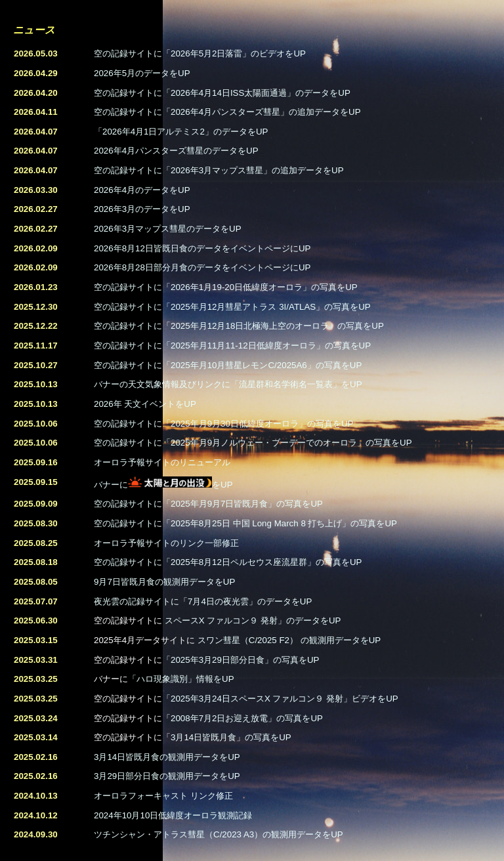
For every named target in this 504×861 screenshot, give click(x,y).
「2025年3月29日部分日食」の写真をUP (241, 660)
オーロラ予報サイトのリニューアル (162, 462)
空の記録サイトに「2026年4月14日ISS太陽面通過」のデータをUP (222, 93)
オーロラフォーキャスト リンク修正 (163, 796)
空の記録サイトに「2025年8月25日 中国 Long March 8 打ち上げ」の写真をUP (245, 523)
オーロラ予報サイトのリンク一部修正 (166, 543)
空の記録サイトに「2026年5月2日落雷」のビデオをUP (200, 53)
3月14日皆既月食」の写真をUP (231, 737)
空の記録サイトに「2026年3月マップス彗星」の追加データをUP (219, 170)
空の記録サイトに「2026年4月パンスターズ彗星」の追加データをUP (227, 112)
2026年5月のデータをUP (142, 73)
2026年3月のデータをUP (142, 209)
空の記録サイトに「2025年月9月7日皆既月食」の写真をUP (208, 504)
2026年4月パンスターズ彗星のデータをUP (176, 151)
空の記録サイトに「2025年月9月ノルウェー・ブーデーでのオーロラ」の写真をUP (253, 443)
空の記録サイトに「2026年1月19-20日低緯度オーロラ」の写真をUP (226, 287)
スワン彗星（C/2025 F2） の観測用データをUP (289, 640)
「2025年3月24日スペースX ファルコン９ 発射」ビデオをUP (280, 699)
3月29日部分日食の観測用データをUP (167, 776)
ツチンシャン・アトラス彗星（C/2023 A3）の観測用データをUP (219, 834)
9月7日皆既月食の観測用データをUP (164, 582)
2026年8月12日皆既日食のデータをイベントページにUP (202, 248)
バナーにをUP (163, 485)
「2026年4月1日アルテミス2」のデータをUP (181, 132)
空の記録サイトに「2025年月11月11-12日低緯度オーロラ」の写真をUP (232, 346)
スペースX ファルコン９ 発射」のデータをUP (253, 620)
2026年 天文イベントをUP (145, 404)
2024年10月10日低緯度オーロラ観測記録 (173, 815)
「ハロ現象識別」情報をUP (181, 679)
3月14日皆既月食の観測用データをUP (167, 757)
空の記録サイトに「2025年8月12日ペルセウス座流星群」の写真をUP (228, 562)
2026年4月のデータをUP (142, 190)
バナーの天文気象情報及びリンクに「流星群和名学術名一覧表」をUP (228, 384)
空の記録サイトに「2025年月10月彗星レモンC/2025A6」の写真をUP (228, 365)
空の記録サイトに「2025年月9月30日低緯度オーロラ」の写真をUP (223, 424)
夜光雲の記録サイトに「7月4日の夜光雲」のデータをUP (203, 601)
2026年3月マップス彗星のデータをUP (168, 229)
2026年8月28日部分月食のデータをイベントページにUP (202, 267)
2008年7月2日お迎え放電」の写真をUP (247, 718)
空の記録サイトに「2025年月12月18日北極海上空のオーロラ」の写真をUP (239, 326)
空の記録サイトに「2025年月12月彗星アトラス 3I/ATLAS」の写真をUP (232, 307)
